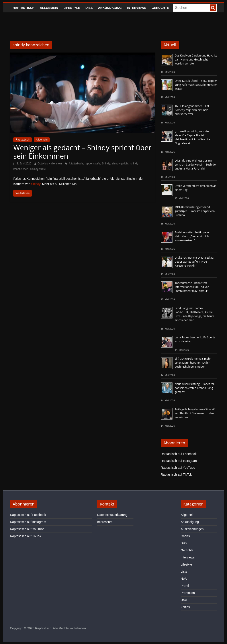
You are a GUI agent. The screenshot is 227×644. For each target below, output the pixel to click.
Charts (185, 536)
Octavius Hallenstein (50, 164)
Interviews (137, 8)
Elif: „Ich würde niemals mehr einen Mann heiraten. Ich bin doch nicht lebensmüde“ (193, 363)
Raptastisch (24, 8)
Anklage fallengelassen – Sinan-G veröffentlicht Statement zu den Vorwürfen (195, 413)
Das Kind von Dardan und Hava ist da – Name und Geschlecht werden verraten (196, 60)
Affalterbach (76, 164)
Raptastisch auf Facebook (179, 454)
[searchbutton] (213, 8)
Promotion (188, 593)
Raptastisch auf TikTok (176, 474)
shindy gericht (120, 164)
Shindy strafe (38, 169)
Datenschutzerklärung (112, 515)
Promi (185, 586)
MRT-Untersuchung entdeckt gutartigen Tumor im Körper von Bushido (195, 211)
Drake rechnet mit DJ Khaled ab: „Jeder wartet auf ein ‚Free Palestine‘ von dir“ (194, 262)
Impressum (105, 522)
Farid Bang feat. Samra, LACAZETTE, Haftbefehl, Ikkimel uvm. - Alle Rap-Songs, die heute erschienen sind (195, 314)
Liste (184, 572)
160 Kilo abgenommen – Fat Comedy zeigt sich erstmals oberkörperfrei (192, 110)
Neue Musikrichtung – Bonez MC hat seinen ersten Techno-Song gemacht (195, 388)
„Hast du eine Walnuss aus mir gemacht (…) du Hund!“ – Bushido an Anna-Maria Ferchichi (195, 165)
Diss (89, 8)
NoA (184, 579)
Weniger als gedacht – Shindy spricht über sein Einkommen (82, 152)
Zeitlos (185, 607)
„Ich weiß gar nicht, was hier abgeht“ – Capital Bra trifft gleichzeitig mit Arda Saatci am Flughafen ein (194, 137)
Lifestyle (72, 8)
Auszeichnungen (192, 529)
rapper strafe (92, 164)
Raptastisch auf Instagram (179, 461)
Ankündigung (110, 8)
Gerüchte (160, 8)
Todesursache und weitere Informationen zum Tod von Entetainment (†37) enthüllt (192, 287)
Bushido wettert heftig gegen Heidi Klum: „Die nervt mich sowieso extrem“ (193, 236)
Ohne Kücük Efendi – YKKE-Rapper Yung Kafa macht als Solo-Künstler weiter (196, 85)
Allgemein (49, 8)
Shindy (106, 164)
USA (184, 600)
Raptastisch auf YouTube (178, 468)
